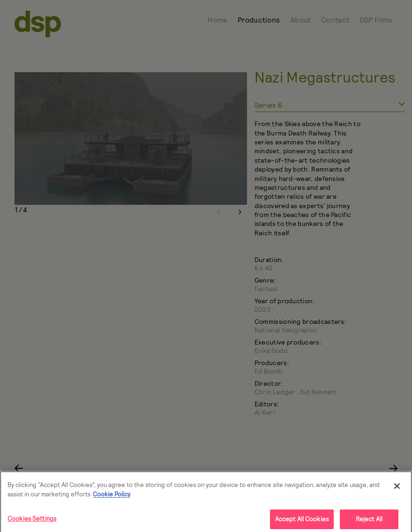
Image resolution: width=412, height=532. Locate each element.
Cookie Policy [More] (112, 497)
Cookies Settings (32, 521)
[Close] (397, 489)
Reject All (369, 522)
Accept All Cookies (302, 522)
